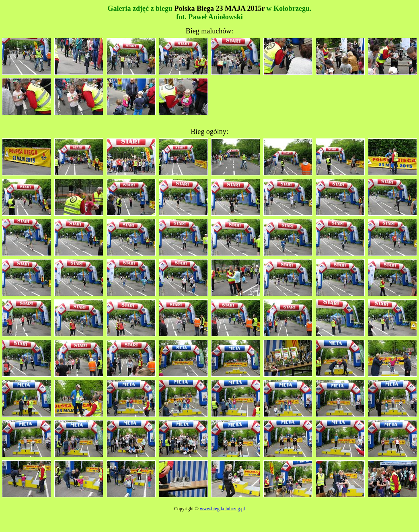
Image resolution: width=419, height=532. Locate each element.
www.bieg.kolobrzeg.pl (222, 509)
